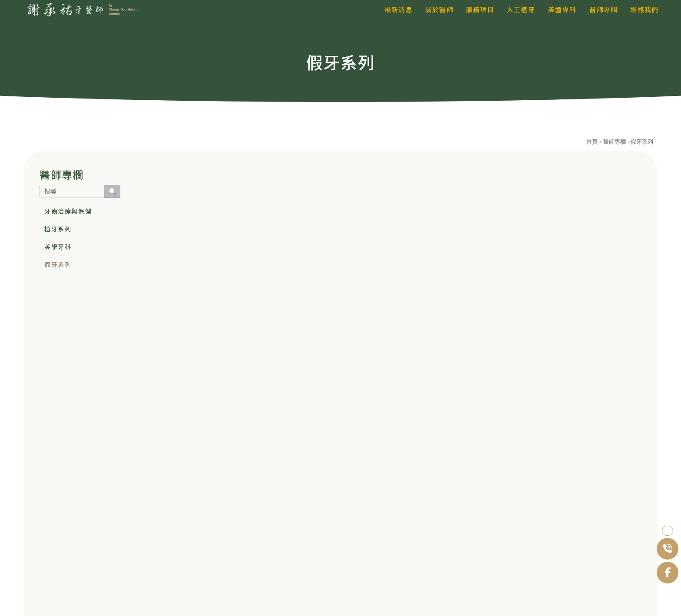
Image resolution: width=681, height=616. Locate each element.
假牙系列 (58, 265)
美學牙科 (58, 247)
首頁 (592, 142)
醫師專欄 (615, 142)
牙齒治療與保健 (68, 211)
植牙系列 (58, 229)
